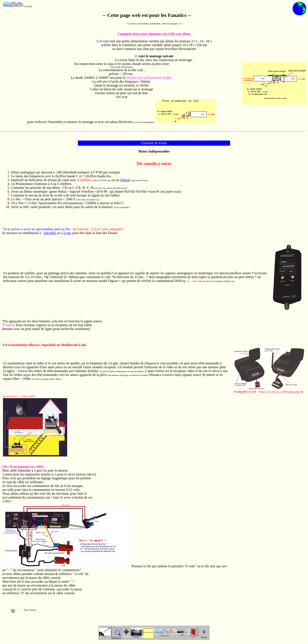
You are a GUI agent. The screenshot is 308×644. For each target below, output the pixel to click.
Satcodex (50, 233)
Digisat (125, 180)
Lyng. (68, 233)
